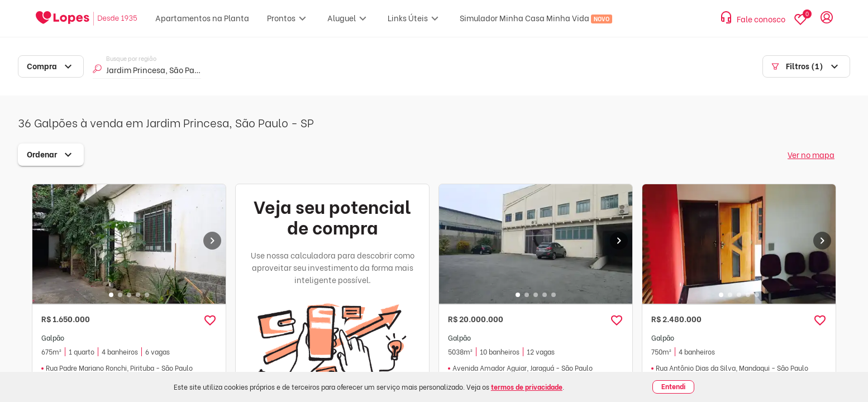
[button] (210, 320)
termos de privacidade (527, 387)
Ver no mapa (811, 154)
